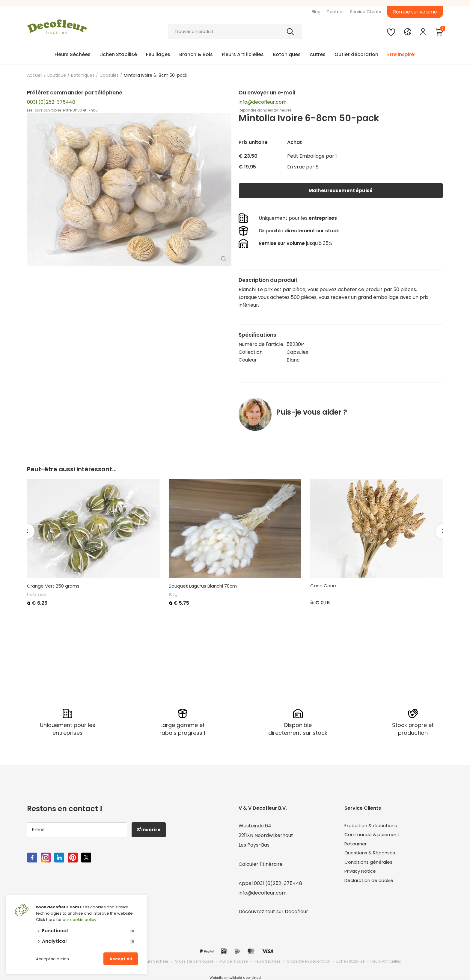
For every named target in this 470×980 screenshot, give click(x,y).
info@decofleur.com (263, 102)
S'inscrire (150, 829)
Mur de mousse (234, 961)
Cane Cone (323, 586)
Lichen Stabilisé (118, 54)
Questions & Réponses (371, 854)
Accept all (121, 959)
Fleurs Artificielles (243, 54)
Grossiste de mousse (194, 961)
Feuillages (158, 54)
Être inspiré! (401, 54)
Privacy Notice (361, 873)
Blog (316, 12)
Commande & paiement (373, 835)
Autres (318, 54)
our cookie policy (79, 920)
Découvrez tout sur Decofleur (273, 911)
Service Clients (366, 12)
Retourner (356, 845)
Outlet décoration (356, 54)
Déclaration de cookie (370, 883)
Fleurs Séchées (73, 54)
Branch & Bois (196, 54)
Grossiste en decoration (308, 961)
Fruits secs (37, 594)
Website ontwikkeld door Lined (235, 977)
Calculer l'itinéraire (261, 864)
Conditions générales (369, 864)
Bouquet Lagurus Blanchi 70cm (203, 586)
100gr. (174, 594)
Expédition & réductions (372, 825)
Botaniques (287, 54)
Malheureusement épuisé (341, 191)
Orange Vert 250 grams (53, 586)
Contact (335, 12)
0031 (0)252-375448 (51, 102)
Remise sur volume (415, 12)
